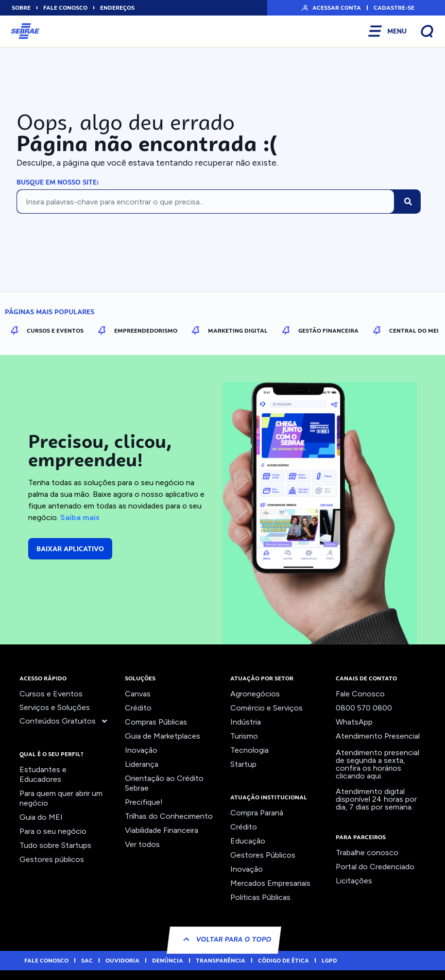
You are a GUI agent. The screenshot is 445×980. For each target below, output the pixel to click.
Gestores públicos (52, 859)
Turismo (244, 736)
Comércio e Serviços (266, 708)
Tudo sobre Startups (55, 845)
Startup (243, 764)
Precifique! (144, 802)
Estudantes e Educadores (43, 774)
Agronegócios (255, 694)
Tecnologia (249, 750)
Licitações (354, 881)
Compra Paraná (257, 813)
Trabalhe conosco (367, 853)
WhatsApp (354, 722)
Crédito (138, 708)
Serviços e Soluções (55, 707)
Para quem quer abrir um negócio (61, 798)
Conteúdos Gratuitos (64, 721)
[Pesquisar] (408, 202)
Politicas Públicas (260, 897)
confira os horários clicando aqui (368, 772)
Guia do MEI (41, 817)
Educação (248, 841)
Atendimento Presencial (378, 736)
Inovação (141, 750)
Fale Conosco (360, 694)
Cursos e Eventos (51, 694)
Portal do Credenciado (375, 867)
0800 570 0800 (364, 708)
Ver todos (142, 844)
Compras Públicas (156, 722)
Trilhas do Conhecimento (169, 816)
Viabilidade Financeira (162, 830)
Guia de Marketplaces (163, 736)
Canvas (138, 694)
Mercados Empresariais (270, 883)
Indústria (246, 722)
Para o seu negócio (53, 831)
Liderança (142, 764)
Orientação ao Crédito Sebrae (164, 783)
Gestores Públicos (263, 855)
